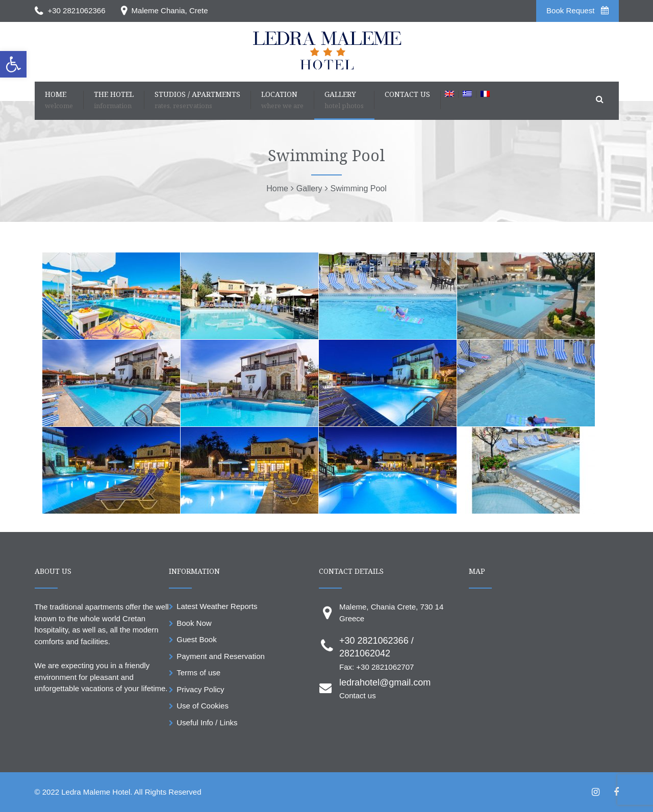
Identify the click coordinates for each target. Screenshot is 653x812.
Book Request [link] (577, 10)
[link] (13, 64)
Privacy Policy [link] (200, 689)
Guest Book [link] (196, 639)
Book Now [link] (194, 623)
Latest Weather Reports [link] (217, 606)
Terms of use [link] (198, 673)
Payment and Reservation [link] (221, 656)
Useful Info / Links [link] (207, 722)
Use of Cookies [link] (203, 706)
